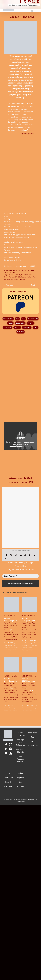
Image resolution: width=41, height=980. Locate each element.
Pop (19, 270)
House (10, 323)
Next (33, 285)
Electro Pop (8, 635)
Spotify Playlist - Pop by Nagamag (11, 638)
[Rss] (11, 753)
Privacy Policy (21, 801)
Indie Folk (11, 690)
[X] (11, 555)
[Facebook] (6, 555)
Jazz (23, 319)
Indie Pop (25, 275)
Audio (15, 270)
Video (6, 273)
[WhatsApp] (25, 555)
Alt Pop (11, 275)
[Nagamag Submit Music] (20, 464)
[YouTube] (6, 753)
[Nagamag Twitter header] (26, 1)
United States (27, 702)
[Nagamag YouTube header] (30, 1)
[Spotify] (11, 749)
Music (29, 623)
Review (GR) (30, 632)
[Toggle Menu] (36, 11)
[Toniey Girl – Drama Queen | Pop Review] (30, 665)
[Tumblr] (30, 555)
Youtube (12, 273)
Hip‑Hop (20, 332)
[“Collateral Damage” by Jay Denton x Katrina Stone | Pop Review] (11, 665)
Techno (17, 327)
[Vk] (34, 555)
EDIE (12, 632)
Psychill (30, 323)
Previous (10, 285)
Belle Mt (17, 275)
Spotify (24, 270)
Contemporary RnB (29, 693)
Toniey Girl (33, 700)
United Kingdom (19, 279)
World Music (33, 319)
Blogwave (27, 327)
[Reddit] (16, 555)
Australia (7, 632)
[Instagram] (11, 745)
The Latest (31, 270)
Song (14, 623)
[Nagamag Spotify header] (39, 1)
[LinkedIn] (21, 555)
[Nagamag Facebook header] (21, 1)
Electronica (20, 323)
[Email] (6, 559)
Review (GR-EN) (15, 277)
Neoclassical (8, 319)
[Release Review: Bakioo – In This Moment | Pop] (30, 605)
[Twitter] (6, 749)
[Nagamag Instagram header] (34, 1)
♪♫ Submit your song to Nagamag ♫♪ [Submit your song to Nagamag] (24, 5)
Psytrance (7, 327)
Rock (35, 327)
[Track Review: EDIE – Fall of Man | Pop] (11, 605)
